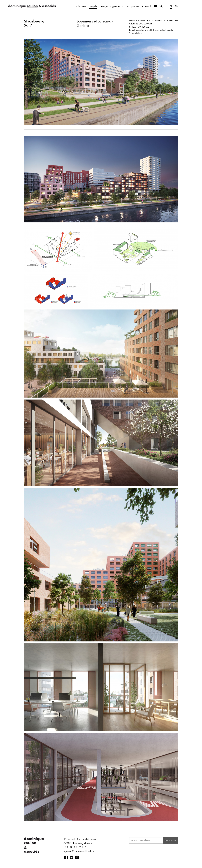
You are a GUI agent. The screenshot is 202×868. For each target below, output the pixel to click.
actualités (80, 6)
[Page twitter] (72, 858)
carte (126, 6)
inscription (170, 840)
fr (171, 6)
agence (115, 6)
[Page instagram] (77, 858)
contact (147, 6)
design (104, 6)
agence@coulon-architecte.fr (79, 851)
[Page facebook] (66, 858)
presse (135, 6)
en (177, 6)
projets (93, 6)
